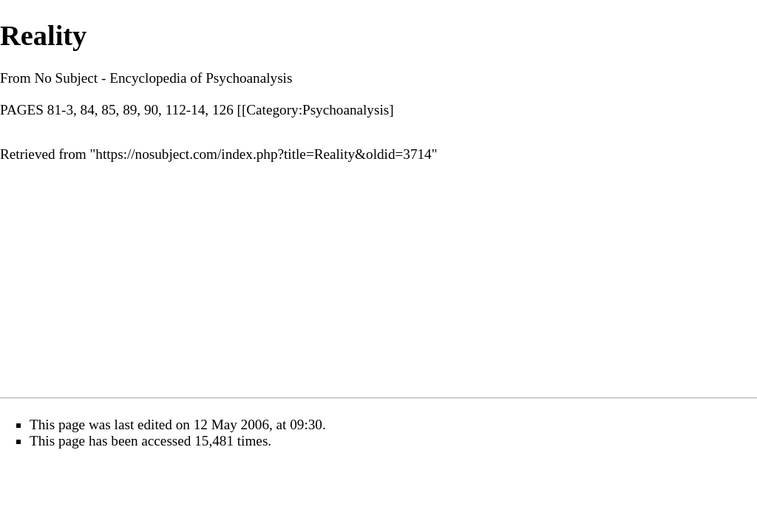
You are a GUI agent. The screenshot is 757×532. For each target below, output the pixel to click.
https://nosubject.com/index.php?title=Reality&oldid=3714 (263, 154)
